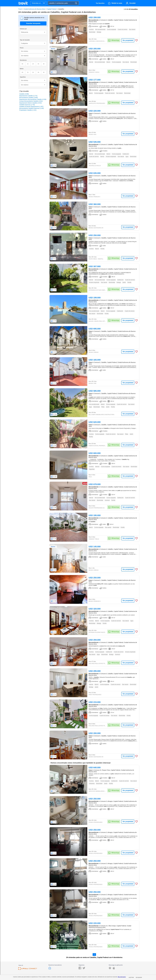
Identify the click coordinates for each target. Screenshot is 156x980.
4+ (44, 64)
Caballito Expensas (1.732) (27, 105)
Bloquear (139, 977)
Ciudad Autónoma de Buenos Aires (34, 9)
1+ (28, 64)
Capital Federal (52, 9)
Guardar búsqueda (33, 23)
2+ (33, 64)
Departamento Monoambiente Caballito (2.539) (33, 99)
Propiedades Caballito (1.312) (28, 110)
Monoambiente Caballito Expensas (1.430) (32, 108)
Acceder (133, 3)
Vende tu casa (117, 3)
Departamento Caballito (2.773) (28, 96)
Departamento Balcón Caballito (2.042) (30, 103)
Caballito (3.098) (24, 94)
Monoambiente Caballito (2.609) (29, 98)
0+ (23, 64)
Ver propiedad (128, 40)
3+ (38, 64)
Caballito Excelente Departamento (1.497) (31, 106)
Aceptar (131, 977)
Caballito (61, 9)
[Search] (76, 3)
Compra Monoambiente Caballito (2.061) (31, 101)
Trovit (20, 9)
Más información (122, 977)
